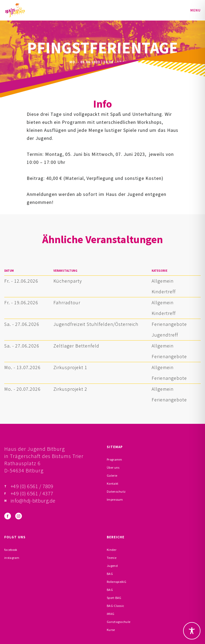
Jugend (112, 566)
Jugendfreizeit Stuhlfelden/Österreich (96, 324)
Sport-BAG (114, 598)
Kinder (112, 550)
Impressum (115, 499)
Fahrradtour (67, 303)
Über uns (113, 467)
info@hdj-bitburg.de (33, 501)
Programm (114, 459)
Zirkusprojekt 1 (70, 367)
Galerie (112, 475)
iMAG (111, 614)
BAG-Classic (115, 606)
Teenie (112, 558)
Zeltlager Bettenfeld (76, 346)
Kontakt (113, 483)
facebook (11, 550)
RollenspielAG (117, 582)
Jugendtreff (165, 335)
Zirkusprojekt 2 (70, 389)
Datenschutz (116, 491)
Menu (196, 10)
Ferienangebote (169, 324)
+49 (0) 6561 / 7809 (32, 486)
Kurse (111, 630)
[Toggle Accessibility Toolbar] (192, 631)
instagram (12, 558)
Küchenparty (68, 281)
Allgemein (163, 281)
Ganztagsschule (119, 622)
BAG (110, 574)
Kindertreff (164, 292)
